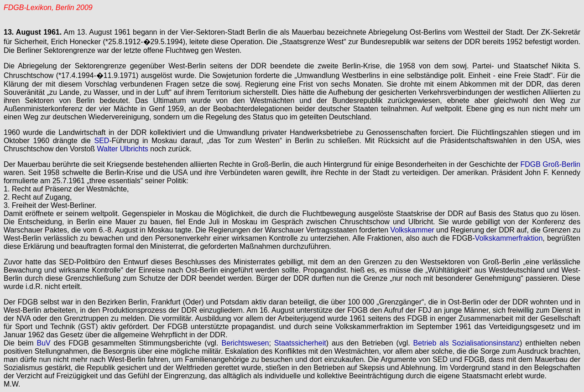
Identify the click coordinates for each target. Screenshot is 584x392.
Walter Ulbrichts (123, 149)
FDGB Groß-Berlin (550, 164)
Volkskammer (412, 230)
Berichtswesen (245, 343)
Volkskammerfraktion (509, 238)
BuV (43, 343)
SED (102, 141)
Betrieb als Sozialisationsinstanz (467, 343)
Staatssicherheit (300, 343)
